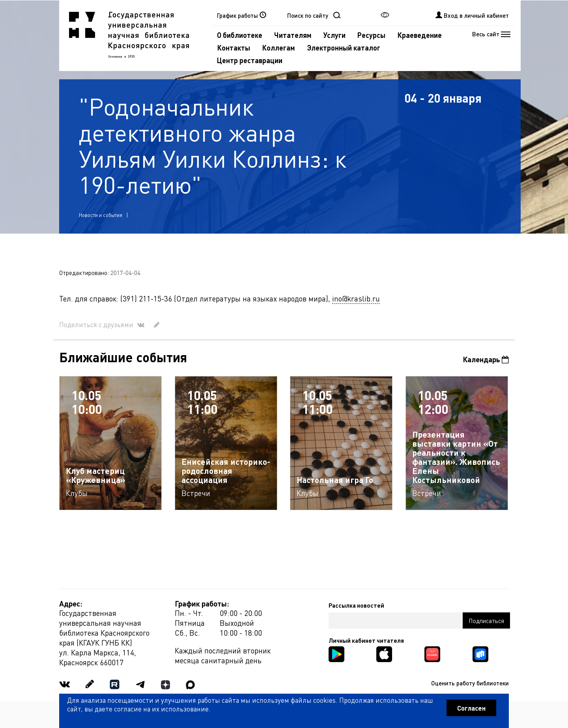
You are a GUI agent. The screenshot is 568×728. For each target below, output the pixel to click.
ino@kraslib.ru (356, 298)
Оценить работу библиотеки (470, 683)
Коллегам (278, 48)
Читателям (293, 35)
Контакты (234, 48)
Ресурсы (371, 35)
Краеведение (419, 35)
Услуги (334, 35)
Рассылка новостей (356, 605)
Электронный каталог (344, 48)
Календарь (486, 359)
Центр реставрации (250, 60)
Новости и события (101, 215)
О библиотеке (240, 35)
